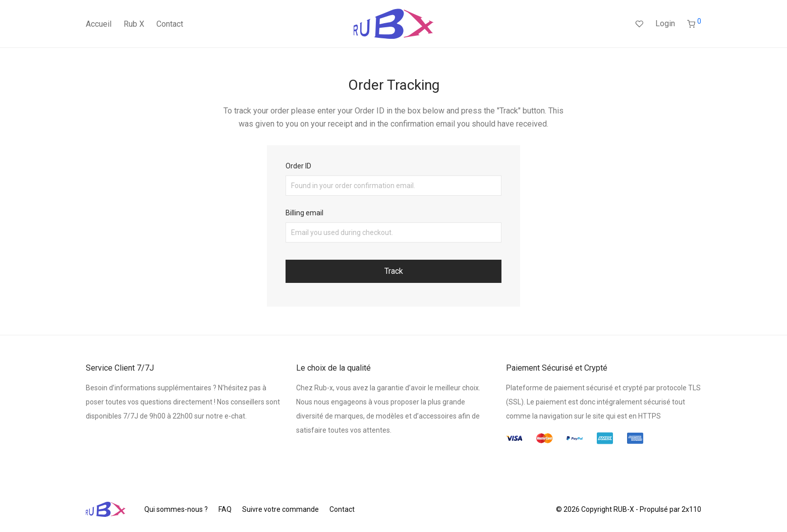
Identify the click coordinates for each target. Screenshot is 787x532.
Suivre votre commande (280, 509)
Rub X (134, 24)
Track (394, 271)
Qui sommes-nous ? (176, 509)
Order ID (298, 166)
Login (665, 23)
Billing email (304, 213)
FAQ (225, 509)
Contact (170, 24)
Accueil (99, 24)
